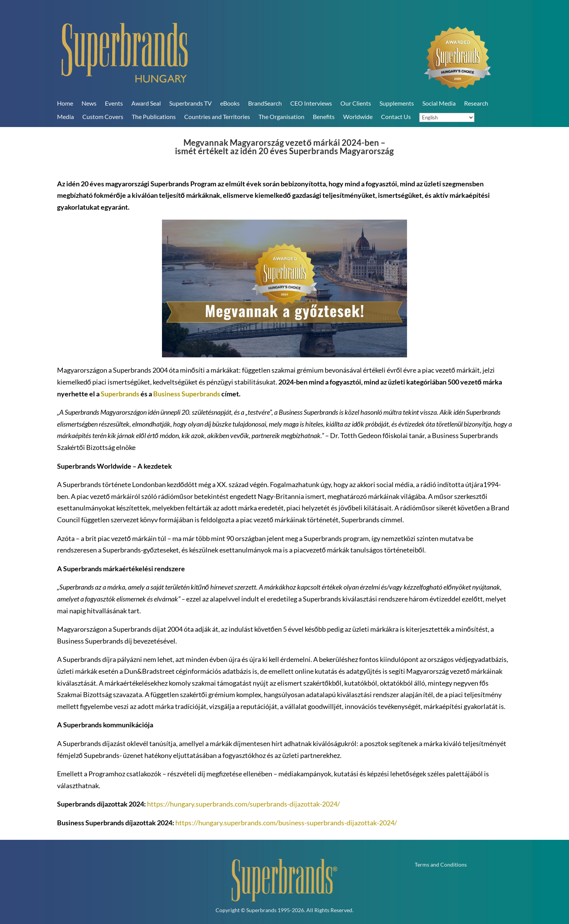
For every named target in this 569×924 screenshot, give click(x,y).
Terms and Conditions (441, 865)
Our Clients (356, 103)
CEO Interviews (311, 103)
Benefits (324, 117)
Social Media (439, 103)
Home (65, 103)
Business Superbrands (187, 394)
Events (114, 103)
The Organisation (281, 117)
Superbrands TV (190, 103)
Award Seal (146, 103)
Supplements (397, 103)
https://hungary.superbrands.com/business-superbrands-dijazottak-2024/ (286, 823)
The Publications (154, 117)
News (89, 103)
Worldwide (358, 117)
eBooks (230, 103)
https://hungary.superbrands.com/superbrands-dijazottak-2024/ (244, 804)
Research (476, 103)
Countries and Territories (217, 117)
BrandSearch (265, 103)
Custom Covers (103, 117)
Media (65, 117)
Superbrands (120, 394)
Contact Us (396, 117)
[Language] (447, 117)
